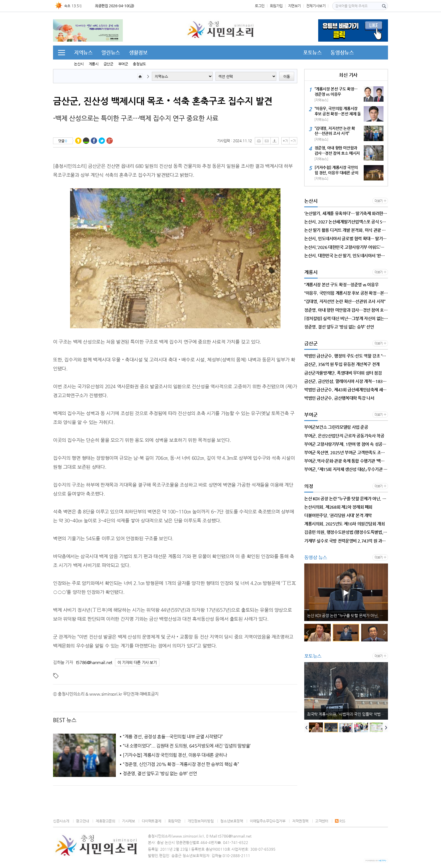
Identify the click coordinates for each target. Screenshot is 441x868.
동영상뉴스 (342, 52)
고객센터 (322, 821)
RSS (340, 821)
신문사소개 (61, 821)
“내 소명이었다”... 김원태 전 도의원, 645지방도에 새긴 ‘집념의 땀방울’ (187, 746)
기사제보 (128, 821)
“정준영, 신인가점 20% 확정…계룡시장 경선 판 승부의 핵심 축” (181, 764)
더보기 (379, 201)
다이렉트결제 (152, 821)
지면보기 (294, 6)
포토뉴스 (312, 52)
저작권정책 (300, 821)
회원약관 (174, 821)
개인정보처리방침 (201, 821)
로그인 (260, 6)
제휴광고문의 (106, 821)
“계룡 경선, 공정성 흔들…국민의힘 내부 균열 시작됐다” (173, 737)
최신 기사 (348, 75)
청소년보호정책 (232, 821)
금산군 (108, 64)
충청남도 (139, 64)
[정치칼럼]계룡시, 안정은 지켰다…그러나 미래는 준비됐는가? (347, 615)
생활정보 (138, 52)
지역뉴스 (83, 52)
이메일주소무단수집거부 (268, 821)
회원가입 (276, 6)
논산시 (79, 64)
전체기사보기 (316, 6)
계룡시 (94, 64)
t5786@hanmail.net (94, 662)
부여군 (123, 64)
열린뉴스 (111, 52)
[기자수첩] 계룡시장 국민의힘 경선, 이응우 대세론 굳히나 (175, 755)
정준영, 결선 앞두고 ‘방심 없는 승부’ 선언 (160, 774)
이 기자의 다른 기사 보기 (137, 663)
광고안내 (82, 821)
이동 (287, 76)
